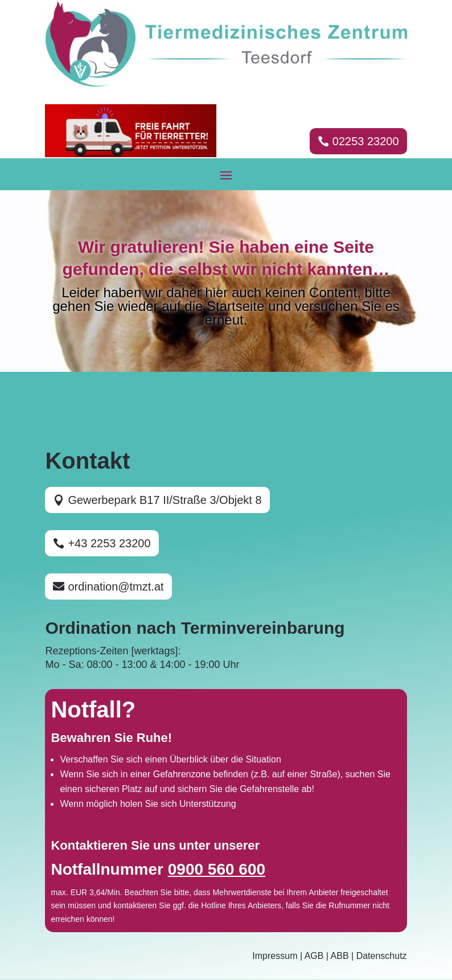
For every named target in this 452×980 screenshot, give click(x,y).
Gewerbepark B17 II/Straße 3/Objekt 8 (165, 500)
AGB (314, 956)
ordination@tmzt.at (116, 587)
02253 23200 (366, 141)
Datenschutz (382, 956)
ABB (340, 956)
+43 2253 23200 (109, 543)
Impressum (275, 956)
